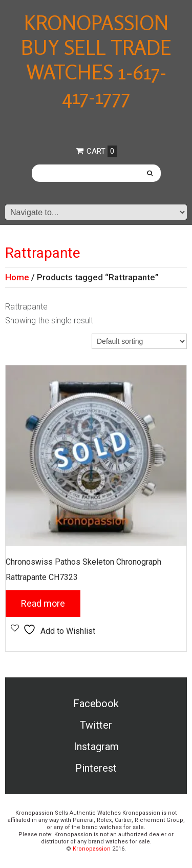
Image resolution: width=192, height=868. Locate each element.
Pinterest (96, 768)
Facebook (96, 704)
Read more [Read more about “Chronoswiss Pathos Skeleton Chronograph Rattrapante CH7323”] (43, 603)
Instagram (96, 747)
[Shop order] (139, 341)
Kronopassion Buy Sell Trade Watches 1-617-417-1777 (96, 59)
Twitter (96, 725)
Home (17, 277)
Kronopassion (92, 849)
